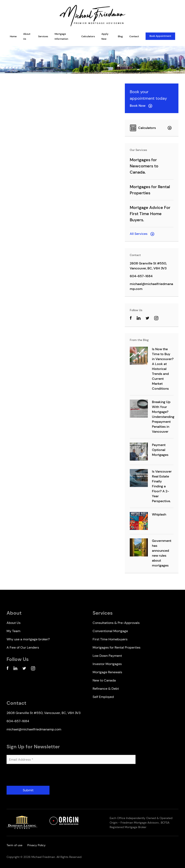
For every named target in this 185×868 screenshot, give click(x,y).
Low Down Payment (107, 656)
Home (13, 36)
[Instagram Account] (156, 319)
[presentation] (38, 776)
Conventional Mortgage (110, 631)
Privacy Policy (36, 845)
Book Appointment (160, 36)
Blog (120, 36)
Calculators (88, 36)
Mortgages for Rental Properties (117, 647)
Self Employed (103, 697)
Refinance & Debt (106, 689)
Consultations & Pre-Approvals (116, 623)
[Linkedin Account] (15, 669)
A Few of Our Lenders (23, 647)
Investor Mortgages (107, 664)
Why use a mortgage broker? (28, 639)
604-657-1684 (141, 276)
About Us (14, 623)
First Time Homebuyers (110, 639)
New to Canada (104, 680)
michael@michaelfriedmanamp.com (151, 286)
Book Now (141, 106)
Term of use (14, 845)
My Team (13, 631)
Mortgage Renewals (107, 672)
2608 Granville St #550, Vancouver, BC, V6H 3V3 (148, 266)
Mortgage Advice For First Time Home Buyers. (150, 214)
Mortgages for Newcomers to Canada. (144, 166)
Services (43, 36)
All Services (142, 234)
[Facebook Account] (7, 669)
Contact (134, 36)
